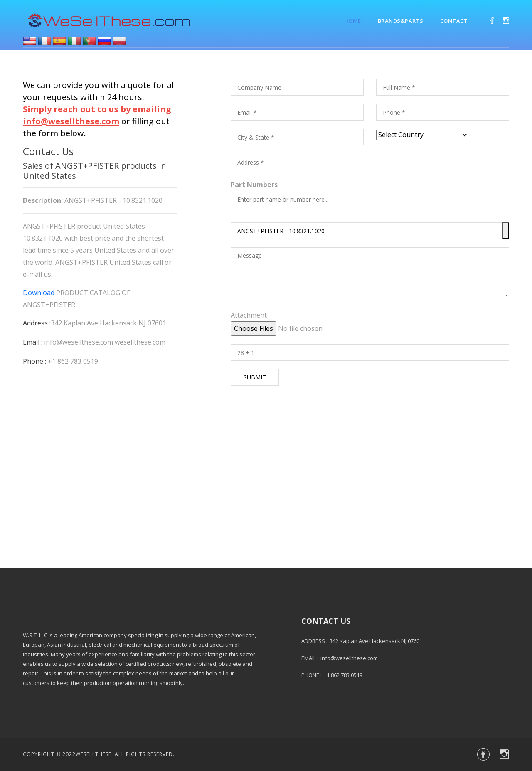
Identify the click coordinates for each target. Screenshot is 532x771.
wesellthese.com (140, 342)
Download (39, 293)
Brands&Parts (401, 21)
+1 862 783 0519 (73, 361)
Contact (454, 21)
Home (353, 21)
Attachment (249, 315)
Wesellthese (94, 754)
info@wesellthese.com (79, 342)
